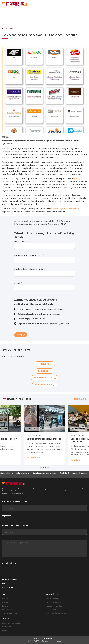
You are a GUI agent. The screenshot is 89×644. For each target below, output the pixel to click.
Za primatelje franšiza (54, 602)
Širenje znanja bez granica (47, 473)
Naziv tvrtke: (20, 241)
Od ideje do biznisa (10, 613)
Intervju (5, 606)
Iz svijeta (6, 602)
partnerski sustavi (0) (45, 378)
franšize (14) (44, 371)
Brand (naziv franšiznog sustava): (30, 255)
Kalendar (6, 584)
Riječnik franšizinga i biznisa (56, 613)
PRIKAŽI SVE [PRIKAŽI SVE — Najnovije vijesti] (81, 399)
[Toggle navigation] (86, 3)
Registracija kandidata (11, 623)
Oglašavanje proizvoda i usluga (30, 319)
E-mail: (18, 283)
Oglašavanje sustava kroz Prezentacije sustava (37, 314)
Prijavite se (8, 516)
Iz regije (5, 599)
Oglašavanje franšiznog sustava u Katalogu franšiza (39, 309)
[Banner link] (44, 17)
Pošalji (21, 335)
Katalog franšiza (10, 579)
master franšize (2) (45, 385)
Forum (5, 630)
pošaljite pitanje (10, 563)
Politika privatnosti (48, 639)
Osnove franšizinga (53, 599)
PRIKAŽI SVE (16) (45, 364)
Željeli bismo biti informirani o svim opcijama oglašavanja (42, 324)
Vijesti (5, 594)
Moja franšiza (8, 609)
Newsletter (7, 627)
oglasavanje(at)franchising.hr (64, 209)
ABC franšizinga (53, 594)
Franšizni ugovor (52, 609)
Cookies (36, 639)
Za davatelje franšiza (54, 606)
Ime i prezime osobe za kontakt (29, 269)
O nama (11, 29)
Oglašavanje (8, 588)
